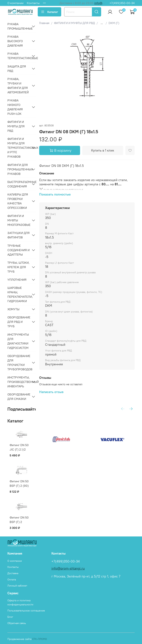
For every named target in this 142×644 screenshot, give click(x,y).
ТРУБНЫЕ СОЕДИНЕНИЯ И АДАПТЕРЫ (18, 250)
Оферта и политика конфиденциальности (20, 602)
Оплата (12, 580)
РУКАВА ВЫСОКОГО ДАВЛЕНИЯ (15, 41)
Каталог (49, 12)
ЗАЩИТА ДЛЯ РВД (17, 69)
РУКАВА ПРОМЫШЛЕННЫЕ (19, 26)
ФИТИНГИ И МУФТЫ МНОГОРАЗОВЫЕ (19, 220)
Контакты (33, 3)
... (102, 23)
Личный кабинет (17, 586)
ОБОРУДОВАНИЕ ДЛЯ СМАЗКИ (19, 397)
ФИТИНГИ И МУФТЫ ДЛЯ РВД (16, 126)
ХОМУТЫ (13, 309)
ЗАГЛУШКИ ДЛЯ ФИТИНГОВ (18, 235)
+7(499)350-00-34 (122, 3)
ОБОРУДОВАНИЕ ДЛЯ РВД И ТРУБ (19, 322)
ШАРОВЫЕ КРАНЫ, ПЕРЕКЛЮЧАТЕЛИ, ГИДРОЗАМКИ (19, 294)
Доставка (13, 573)
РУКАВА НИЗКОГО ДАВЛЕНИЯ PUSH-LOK (15, 107)
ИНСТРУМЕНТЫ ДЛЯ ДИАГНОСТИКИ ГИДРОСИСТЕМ (18, 341)
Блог (10, 617)
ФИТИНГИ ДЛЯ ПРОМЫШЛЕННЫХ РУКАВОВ (19, 169)
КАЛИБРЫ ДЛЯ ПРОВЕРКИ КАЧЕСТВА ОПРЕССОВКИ (18, 201)
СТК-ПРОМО (40, 639)
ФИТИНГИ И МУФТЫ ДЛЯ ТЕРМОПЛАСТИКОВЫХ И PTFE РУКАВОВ (19, 148)
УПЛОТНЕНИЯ (17, 280)
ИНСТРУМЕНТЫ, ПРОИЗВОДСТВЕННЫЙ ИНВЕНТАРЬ (19, 382)
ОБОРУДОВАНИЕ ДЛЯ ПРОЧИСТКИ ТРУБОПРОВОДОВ (19, 363)
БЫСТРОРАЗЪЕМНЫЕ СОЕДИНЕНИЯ (19, 184)
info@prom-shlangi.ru (68, 568)
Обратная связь (17, 623)
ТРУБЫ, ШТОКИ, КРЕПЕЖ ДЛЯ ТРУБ (18, 267)
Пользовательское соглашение (26, 611)
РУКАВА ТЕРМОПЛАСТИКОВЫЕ (19, 56)
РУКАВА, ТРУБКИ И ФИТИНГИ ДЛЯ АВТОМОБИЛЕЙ (18, 86)
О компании (15, 3)
